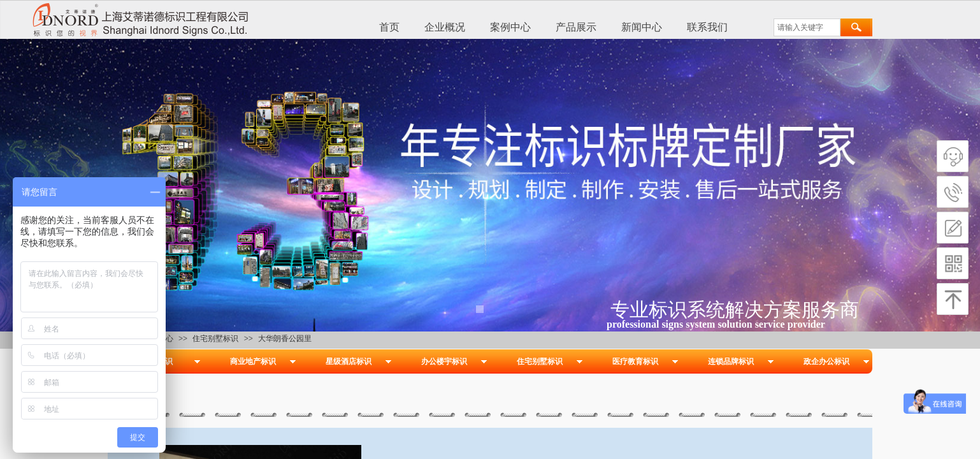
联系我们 (707, 27)
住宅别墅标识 (215, 339)
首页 (389, 27)
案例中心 (510, 27)
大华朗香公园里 (285, 339)
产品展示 (576, 27)
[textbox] (807, 27)
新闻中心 (642, 27)
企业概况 (445, 27)
